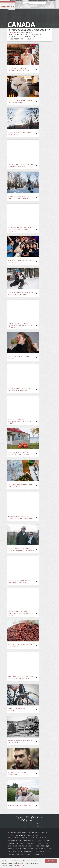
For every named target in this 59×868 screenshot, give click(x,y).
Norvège (36, 846)
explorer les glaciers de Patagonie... (29, 819)
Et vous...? (39, 826)
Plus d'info (21, 865)
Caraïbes (11, 843)
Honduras (43, 838)
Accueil (10, 832)
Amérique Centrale (14, 838)
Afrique (29, 835)
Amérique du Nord (29, 841)
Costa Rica (25, 838)
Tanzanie (36, 835)
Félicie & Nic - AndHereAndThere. (39, 824)
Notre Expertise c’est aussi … (38, 832)
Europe (39, 843)
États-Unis (46, 841)
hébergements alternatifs (18, 35)
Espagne (18, 846)
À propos (11, 835)
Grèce (30, 846)
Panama (19, 841)
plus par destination (16, 39)
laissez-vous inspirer (27, 37)
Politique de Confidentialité (34, 854)
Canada (39, 841)
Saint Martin (31, 843)
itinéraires (13, 37)
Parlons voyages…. (21, 832)
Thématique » (46, 846)
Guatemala (34, 838)
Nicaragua (11, 841)
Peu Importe (13, 32)
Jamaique (23, 843)
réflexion (30, 39)
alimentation (26, 32)
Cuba (17, 843)
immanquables (36, 35)
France (25, 846)
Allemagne (47, 843)
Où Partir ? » (20, 835)
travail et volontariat (16, 854)
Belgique (11, 846)
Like (36, 69)
